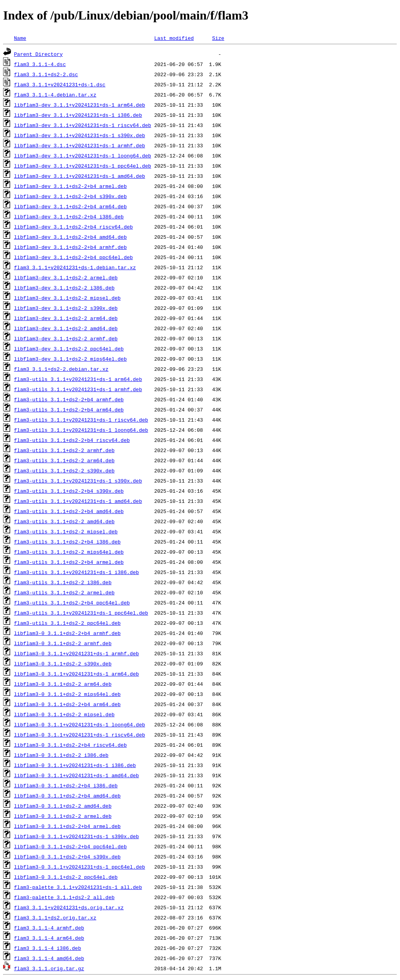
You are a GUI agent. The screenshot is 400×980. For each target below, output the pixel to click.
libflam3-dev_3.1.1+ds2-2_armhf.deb (66, 338)
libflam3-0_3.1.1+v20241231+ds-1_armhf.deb (77, 653)
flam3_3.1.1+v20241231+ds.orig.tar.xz (69, 907)
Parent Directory (38, 54)
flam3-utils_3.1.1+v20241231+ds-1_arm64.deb (78, 379)
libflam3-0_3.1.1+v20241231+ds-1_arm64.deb (77, 674)
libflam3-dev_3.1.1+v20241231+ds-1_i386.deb (78, 115)
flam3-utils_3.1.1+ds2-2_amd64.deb (64, 521)
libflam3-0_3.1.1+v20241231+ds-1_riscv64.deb (79, 735)
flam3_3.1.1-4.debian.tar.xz (55, 95)
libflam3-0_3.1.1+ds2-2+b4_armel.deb (67, 826)
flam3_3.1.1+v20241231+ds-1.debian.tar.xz (75, 267)
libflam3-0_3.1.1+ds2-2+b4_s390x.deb (67, 857)
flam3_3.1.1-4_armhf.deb (49, 928)
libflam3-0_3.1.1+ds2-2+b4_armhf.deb (67, 633)
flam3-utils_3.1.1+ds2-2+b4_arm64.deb (69, 410)
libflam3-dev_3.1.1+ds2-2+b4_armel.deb (71, 186)
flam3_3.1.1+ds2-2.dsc (46, 74)
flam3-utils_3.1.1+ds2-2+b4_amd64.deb (69, 511)
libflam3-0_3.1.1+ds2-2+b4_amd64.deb (67, 796)
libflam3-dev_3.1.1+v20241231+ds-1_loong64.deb (83, 156)
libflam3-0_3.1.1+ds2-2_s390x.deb (63, 663)
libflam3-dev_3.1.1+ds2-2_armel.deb (66, 277)
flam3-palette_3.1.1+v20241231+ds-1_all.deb (78, 887)
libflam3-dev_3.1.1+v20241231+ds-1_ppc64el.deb (83, 166)
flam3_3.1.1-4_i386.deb (48, 948)
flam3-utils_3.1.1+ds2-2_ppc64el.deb (67, 623)
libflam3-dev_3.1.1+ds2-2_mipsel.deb (67, 298)
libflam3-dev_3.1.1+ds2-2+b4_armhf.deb (71, 247)
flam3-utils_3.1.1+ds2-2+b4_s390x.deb (69, 491)
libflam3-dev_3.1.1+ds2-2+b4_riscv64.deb (73, 227)
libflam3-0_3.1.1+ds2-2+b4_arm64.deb (67, 704)
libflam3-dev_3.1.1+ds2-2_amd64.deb (66, 328)
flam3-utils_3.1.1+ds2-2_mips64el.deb (69, 552)
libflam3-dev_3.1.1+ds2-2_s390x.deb (66, 308)
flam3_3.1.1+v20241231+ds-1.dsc (60, 84)
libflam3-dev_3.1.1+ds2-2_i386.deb (64, 288)
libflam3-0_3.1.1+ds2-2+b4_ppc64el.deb (71, 846)
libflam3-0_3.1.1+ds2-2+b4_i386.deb (66, 785)
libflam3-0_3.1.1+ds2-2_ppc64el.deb (66, 877)
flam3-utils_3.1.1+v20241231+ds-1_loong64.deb (81, 430)
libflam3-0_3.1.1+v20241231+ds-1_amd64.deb (77, 775)
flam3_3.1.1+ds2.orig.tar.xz (55, 917)
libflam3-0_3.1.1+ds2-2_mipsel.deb (64, 714)
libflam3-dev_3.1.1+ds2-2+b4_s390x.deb (71, 196)
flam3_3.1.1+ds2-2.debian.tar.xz (61, 369)
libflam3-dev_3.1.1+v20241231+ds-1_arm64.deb (79, 105)
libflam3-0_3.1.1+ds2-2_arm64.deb (63, 684)
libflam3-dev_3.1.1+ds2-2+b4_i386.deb (69, 216)
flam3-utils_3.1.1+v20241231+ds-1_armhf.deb (78, 389)
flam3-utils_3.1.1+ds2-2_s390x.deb (64, 470)
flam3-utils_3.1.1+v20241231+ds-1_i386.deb (77, 572)
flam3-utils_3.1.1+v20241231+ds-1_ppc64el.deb (81, 613)
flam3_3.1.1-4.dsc (40, 64)
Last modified (174, 38)
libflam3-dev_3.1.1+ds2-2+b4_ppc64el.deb (73, 257)
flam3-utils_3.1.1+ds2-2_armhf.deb (64, 450)
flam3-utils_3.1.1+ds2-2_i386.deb (63, 582)
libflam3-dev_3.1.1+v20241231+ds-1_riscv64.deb (83, 125)
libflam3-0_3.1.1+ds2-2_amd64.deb (63, 806)
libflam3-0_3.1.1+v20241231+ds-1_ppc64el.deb (79, 867)
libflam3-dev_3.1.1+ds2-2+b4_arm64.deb (71, 206)
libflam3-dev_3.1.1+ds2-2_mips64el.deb (71, 359)
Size (218, 38)
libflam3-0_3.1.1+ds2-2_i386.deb (61, 755)
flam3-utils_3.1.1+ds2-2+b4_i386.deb (67, 542)
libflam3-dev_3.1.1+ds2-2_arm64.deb (66, 318)
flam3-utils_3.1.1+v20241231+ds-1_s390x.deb (78, 481)
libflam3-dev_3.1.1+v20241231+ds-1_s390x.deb (79, 135)
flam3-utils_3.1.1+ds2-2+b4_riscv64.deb (72, 440)
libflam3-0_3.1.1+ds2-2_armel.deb (63, 816)
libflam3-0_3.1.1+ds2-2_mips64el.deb (67, 694)
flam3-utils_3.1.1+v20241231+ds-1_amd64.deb (78, 501)
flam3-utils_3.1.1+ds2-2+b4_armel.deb (69, 562)
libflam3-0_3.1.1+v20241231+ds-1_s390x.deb (77, 836)
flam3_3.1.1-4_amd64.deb (49, 958)
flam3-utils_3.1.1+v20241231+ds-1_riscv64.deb (81, 420)
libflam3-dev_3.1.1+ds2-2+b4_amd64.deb (71, 237)
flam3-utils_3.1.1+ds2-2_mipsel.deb (66, 531)
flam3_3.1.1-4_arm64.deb (49, 938)
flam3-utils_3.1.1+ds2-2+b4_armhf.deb (69, 399)
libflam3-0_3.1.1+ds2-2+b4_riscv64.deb (71, 745)
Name (20, 38)
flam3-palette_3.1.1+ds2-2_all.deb (64, 897)
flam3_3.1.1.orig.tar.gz (49, 968)
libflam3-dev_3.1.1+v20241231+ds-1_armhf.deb (79, 145)
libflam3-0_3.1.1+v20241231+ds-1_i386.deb (75, 765)
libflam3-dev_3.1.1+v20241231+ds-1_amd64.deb (79, 176)
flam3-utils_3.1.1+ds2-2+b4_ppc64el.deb (72, 603)
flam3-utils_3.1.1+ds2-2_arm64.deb (64, 460)
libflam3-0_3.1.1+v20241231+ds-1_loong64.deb (79, 724)
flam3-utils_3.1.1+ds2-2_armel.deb (64, 592)
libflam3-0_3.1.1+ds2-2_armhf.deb (63, 643)
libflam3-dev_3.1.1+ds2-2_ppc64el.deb (69, 349)
